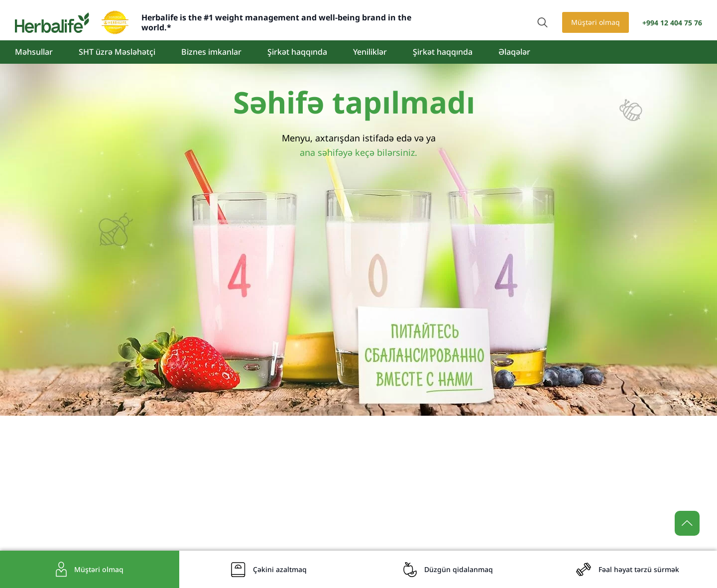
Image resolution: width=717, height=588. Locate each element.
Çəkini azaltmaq (280, 569)
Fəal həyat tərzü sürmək (639, 569)
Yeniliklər (370, 52)
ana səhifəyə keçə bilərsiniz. (358, 152)
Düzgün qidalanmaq (459, 569)
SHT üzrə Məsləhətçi (117, 52)
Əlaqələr (514, 52)
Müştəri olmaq (596, 22)
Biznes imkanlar (211, 52)
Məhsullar (34, 52)
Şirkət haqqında (297, 52)
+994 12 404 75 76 (672, 23)
